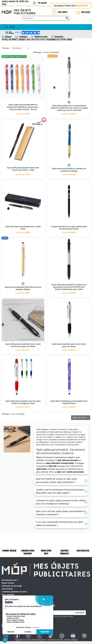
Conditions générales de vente (14, 592)
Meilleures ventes (41, 37)
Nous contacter (8, 595)
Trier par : (6, 48)
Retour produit (8, 583)
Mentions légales (71, 638)
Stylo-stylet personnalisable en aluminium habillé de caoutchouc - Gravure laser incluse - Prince (23, 107)
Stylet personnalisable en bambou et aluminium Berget (69, 170)
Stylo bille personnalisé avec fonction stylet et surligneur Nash (23, 402)
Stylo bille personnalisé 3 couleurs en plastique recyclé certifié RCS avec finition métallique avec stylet (69, 287)
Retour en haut (81, 418)
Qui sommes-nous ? (10, 580)
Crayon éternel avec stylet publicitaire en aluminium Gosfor (69, 228)
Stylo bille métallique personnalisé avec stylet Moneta (69, 402)
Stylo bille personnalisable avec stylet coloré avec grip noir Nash (23, 345)
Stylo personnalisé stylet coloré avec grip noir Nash (69, 345)
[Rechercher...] (46, 18)
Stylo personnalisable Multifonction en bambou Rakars (23, 288)
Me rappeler (42, 3)
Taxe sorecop (7, 589)
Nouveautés (59, 37)
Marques (8, 37)
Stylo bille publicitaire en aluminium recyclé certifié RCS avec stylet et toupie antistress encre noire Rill (69, 108)
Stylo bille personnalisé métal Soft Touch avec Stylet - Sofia (23, 169)
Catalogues (23, 37)
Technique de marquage (12, 586)
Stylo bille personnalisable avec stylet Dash (23, 228)
